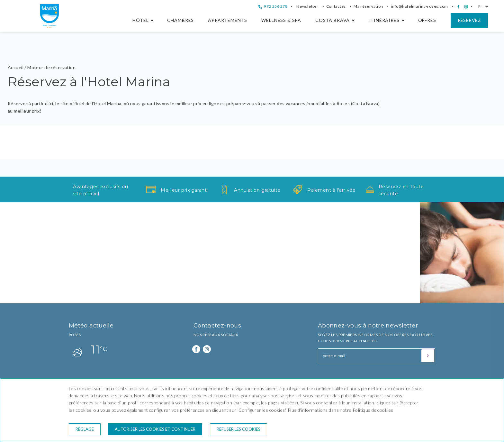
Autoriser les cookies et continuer (155, 429)
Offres (427, 20)
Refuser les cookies (239, 429)
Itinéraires (384, 20)
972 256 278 (273, 6)
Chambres (180, 20)
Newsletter (307, 6)
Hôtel (140, 20)
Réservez (469, 20)
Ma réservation (368, 6)
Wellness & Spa (281, 20)
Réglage (85, 429)
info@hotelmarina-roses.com (419, 6)
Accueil (16, 67)
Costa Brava (333, 20)
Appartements (228, 20)
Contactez (336, 6)
